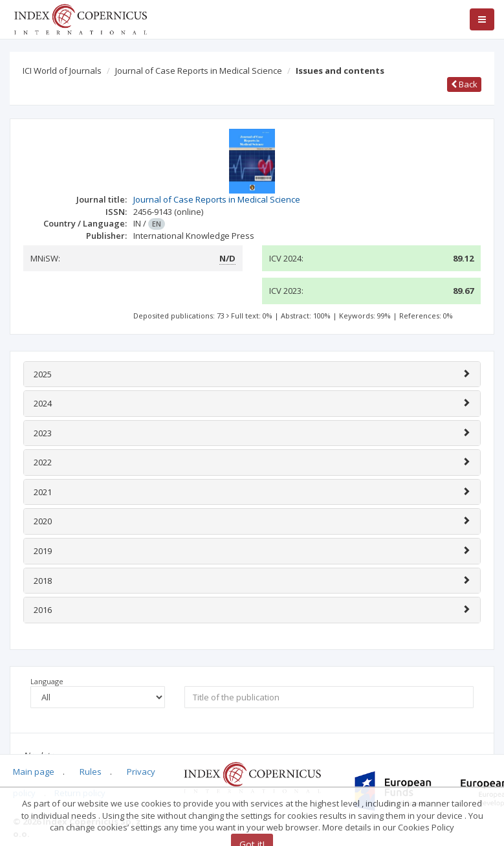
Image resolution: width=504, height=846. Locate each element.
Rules (91, 772)
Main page (34, 772)
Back (464, 84)
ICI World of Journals (62, 71)
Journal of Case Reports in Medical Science (199, 71)
